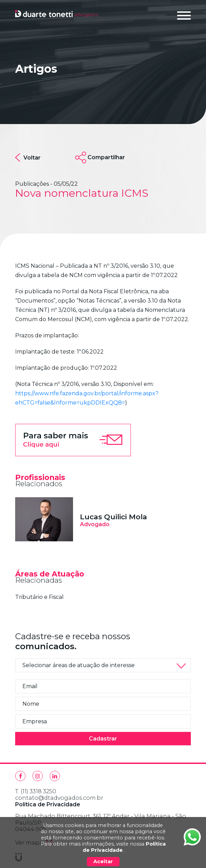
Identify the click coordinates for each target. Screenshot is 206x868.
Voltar (28, 157)
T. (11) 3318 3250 (36, 791)
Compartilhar (106, 157)
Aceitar (103, 861)
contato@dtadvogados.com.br (59, 798)
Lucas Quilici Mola (114, 517)
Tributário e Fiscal (39, 597)
